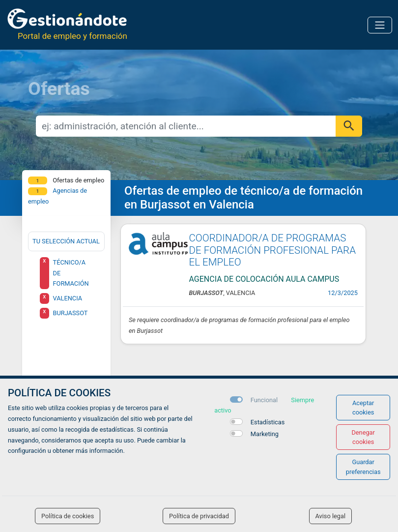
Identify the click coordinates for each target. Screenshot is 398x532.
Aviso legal (331, 516)
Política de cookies (68, 516)
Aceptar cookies (363, 408)
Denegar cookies (363, 437)
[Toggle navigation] (380, 25)
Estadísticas (268, 422)
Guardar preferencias (363, 467)
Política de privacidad (199, 516)
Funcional (264, 400)
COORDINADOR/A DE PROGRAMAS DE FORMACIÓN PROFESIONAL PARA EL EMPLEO (273, 250)
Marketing (265, 434)
